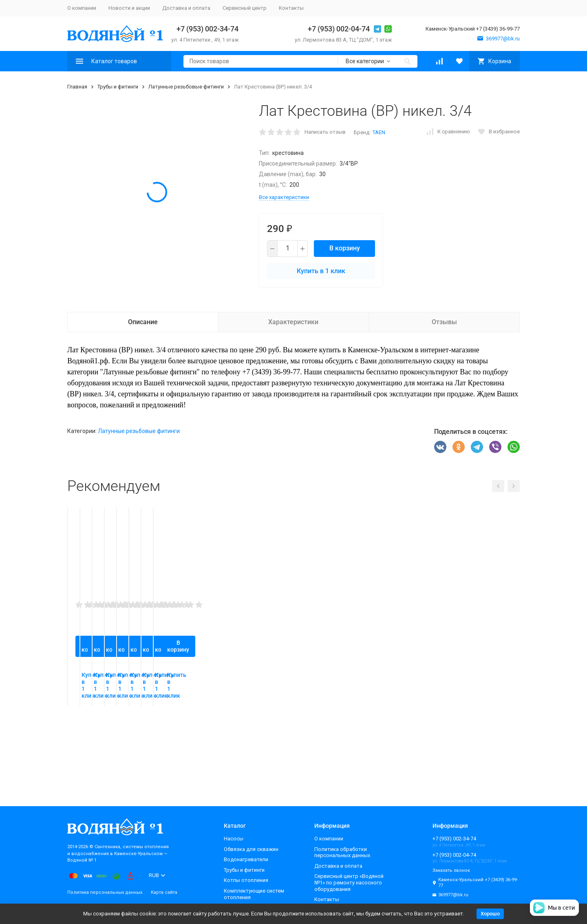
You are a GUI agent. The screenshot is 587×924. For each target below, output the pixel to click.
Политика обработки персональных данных (342, 852)
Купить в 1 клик (321, 271)
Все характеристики (284, 197)
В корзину (345, 248)
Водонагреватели (246, 859)
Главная (77, 87)
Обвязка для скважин (251, 849)
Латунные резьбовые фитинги (186, 87)
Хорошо (490, 914)
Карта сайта (164, 892)
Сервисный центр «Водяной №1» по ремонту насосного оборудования (349, 882)
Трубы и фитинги (118, 87)
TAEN (379, 132)
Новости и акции (129, 8)
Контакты (291, 8)
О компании (82, 8)
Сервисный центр (245, 8)
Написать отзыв (325, 132)
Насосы (234, 839)
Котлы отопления (246, 880)
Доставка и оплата (186, 8)
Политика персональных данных (105, 892)
